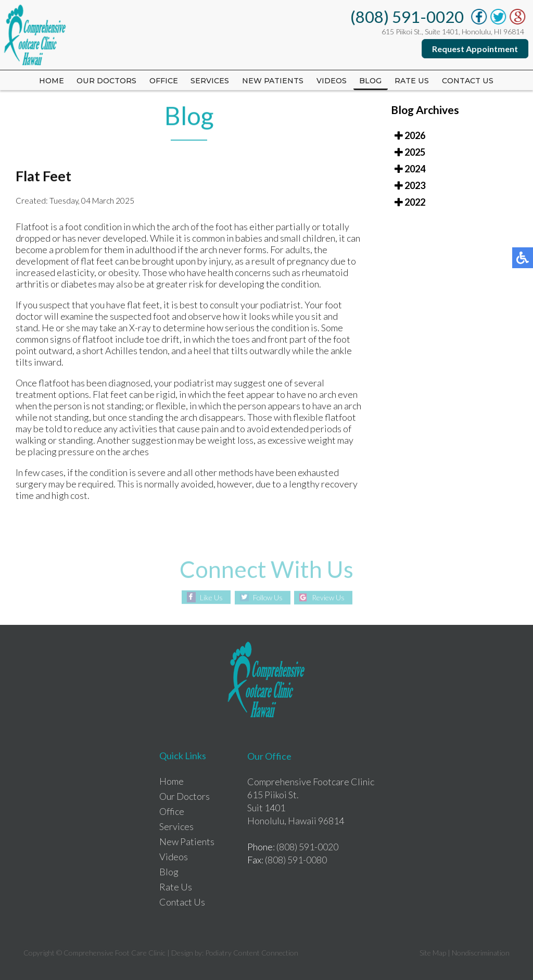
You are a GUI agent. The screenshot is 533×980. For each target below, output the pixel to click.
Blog (372, 81)
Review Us (330, 598)
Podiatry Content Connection (252, 953)
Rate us (414, 81)
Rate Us (176, 887)
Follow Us (267, 598)
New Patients (273, 81)
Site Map (433, 953)
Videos (333, 81)
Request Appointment (475, 49)
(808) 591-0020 (408, 17)
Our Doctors (105, 81)
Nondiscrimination (481, 953)
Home (49, 81)
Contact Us (470, 81)
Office (163, 81)
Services (210, 81)
